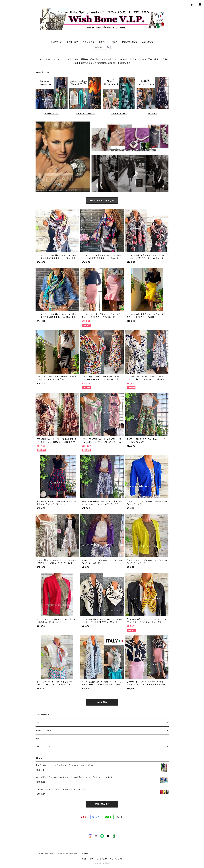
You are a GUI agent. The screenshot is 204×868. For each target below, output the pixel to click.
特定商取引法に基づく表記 (68, 854)
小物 (38, 739)
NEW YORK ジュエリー (102, 201)
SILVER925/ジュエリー (46, 747)
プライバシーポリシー (46, 854)
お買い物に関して (129, 42)
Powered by (102, 863)
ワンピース (153, 113)
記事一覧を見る (102, 804)
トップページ (56, 42)
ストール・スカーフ (119, 113)
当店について (148, 42)
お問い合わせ (88, 42)
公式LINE (106, 63)
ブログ (114, 42)
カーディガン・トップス (85, 113)
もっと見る (102, 702)
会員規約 (85, 854)
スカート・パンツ (51, 113)
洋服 (38, 722)
